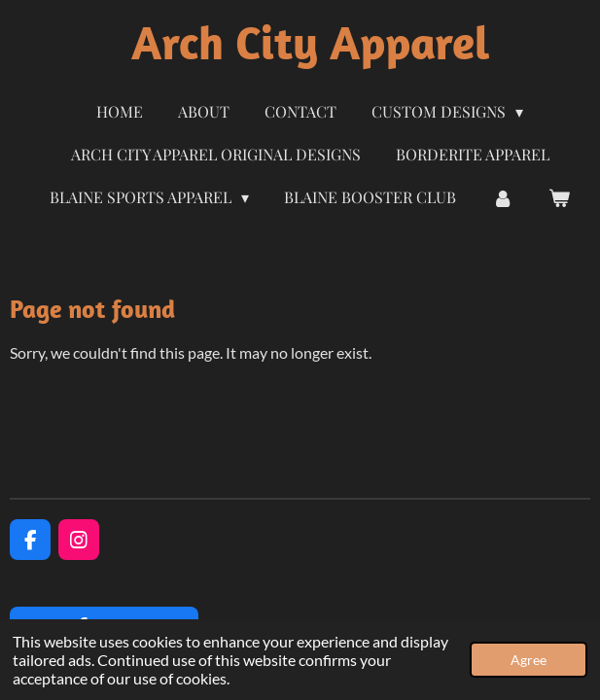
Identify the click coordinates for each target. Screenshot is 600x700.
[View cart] (559, 197)
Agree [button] (529, 660)
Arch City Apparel (310, 42)
